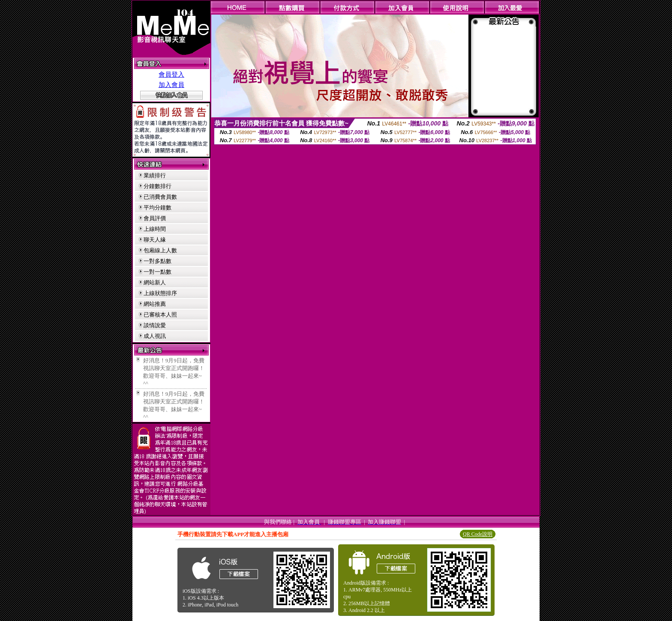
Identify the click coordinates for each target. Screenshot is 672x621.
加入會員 (171, 85)
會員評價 (155, 218)
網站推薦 (155, 304)
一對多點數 (157, 261)
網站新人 (155, 282)
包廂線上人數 (160, 250)
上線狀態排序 (160, 293)
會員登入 (171, 75)
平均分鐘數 (157, 207)
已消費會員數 (160, 197)
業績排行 (155, 175)
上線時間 (155, 229)
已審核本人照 (160, 315)
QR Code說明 (478, 534)
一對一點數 (157, 272)
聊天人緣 (155, 240)
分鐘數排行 (157, 186)
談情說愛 (155, 325)
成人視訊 (155, 336)
